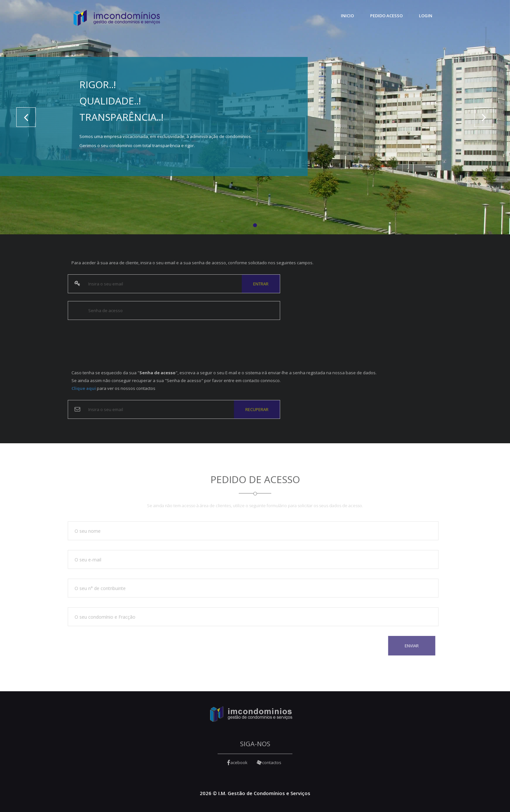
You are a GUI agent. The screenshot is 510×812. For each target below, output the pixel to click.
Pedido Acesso (386, 16)
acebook (237, 766)
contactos (269, 766)
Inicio (347, 16)
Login (426, 16)
